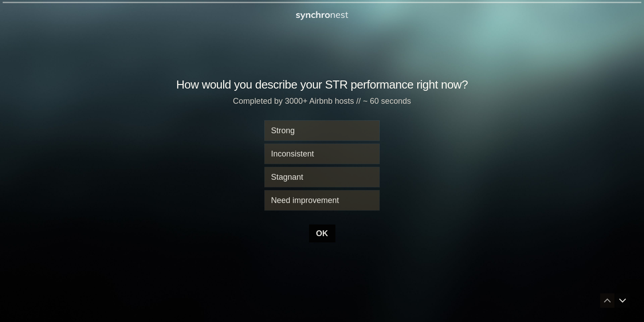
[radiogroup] (322, 165)
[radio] (322, 131)
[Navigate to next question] (623, 301)
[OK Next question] (322, 233)
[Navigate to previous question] (607, 301)
